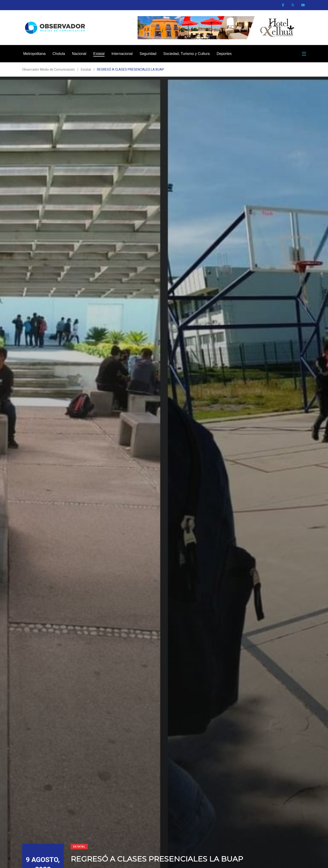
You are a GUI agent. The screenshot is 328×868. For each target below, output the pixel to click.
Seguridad (148, 54)
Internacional (122, 54)
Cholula (59, 54)
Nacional (79, 54)
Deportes (224, 54)
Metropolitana (35, 54)
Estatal (99, 54)
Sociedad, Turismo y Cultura (186, 54)
